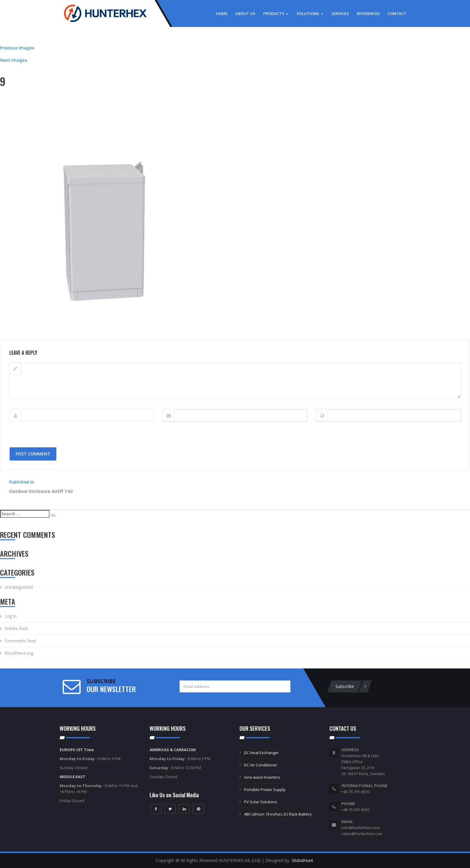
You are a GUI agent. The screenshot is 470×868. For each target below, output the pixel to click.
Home (222, 13)
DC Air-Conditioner (261, 765)
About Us (245, 13)
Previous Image (16, 48)
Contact (397, 13)
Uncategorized (19, 587)
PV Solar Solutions (261, 802)
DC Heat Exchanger (261, 753)
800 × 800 (47, 337)
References (368, 13)
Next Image (12, 60)
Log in (10, 616)
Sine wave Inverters (262, 777)
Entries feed (16, 628)
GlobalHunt (302, 860)
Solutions (310, 13)
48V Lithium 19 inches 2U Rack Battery (278, 814)
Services (340, 13)
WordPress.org (19, 653)
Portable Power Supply (265, 789)
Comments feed (20, 641)
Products (276, 13)
